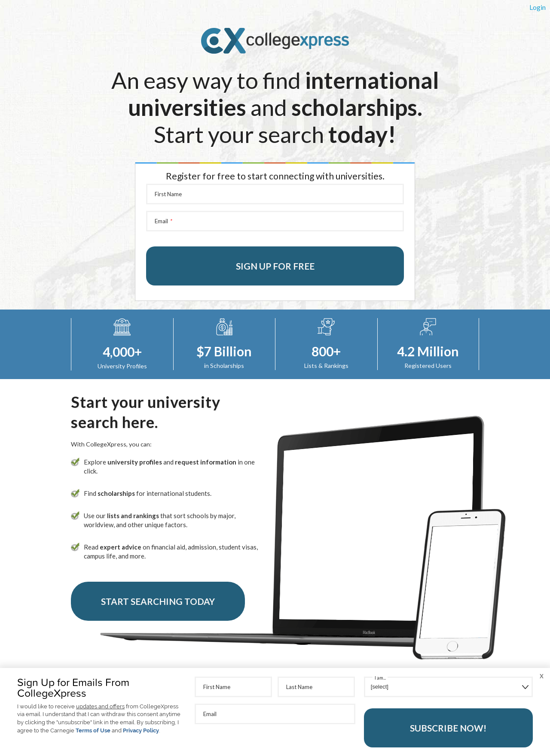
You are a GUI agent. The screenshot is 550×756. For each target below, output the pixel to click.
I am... (380, 678)
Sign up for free (275, 266)
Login (538, 7)
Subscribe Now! (448, 728)
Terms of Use (93, 730)
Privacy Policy (141, 730)
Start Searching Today (158, 601)
